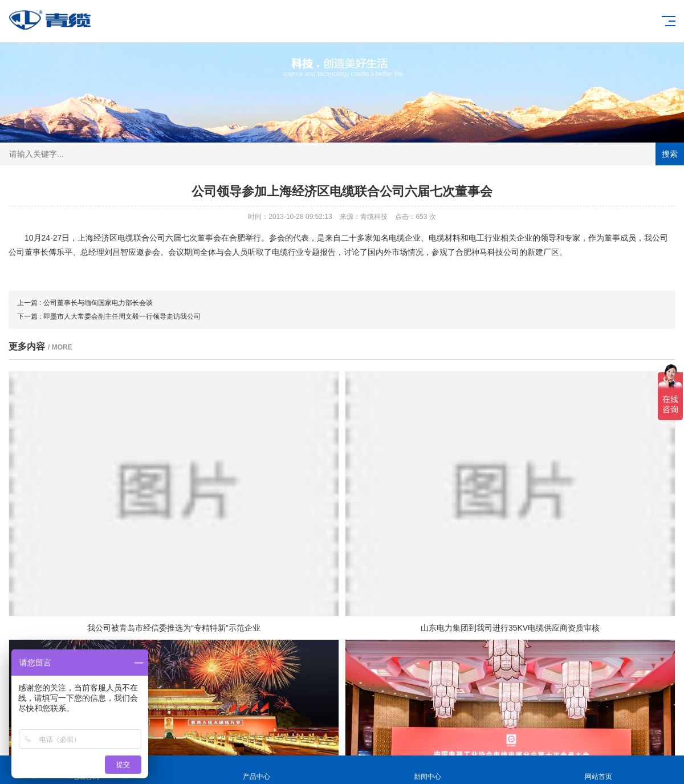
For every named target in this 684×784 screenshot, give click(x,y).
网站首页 (598, 770)
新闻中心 (427, 770)
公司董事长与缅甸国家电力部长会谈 (98, 303)
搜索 (670, 154)
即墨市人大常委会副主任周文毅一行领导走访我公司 (122, 316)
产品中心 (256, 770)
